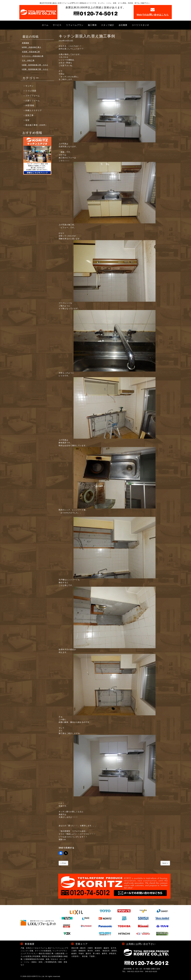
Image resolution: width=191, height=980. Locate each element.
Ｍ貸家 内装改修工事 (31, 52)
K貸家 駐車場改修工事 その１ (35, 69)
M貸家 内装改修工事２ (32, 47)
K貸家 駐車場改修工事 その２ (35, 65)
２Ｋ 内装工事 (28, 60)
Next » (165, 863)
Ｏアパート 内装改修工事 (33, 56)
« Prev (63, 863)
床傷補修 (25, 43)
